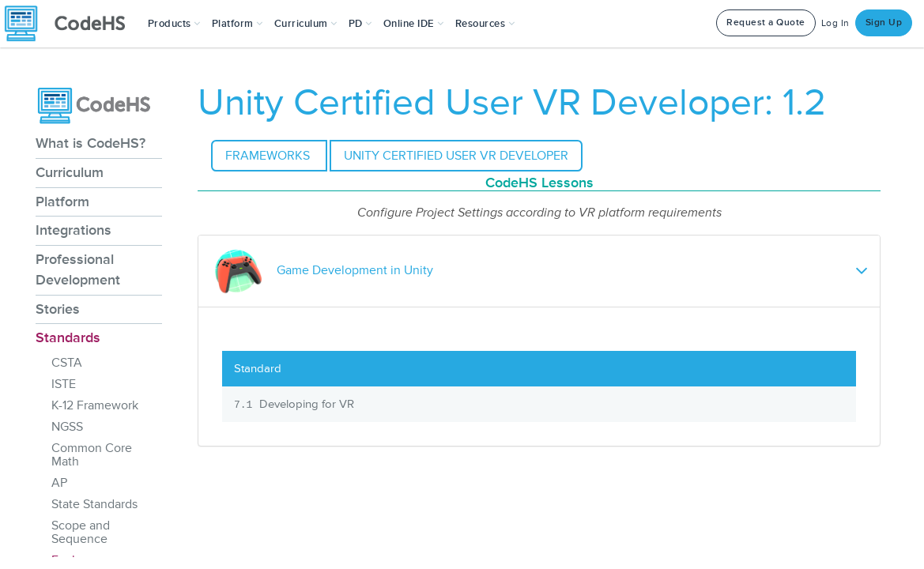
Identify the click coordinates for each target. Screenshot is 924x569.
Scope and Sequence (81, 532)
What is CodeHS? (91, 143)
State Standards (94, 504)
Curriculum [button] (306, 24)
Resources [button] (485, 24)
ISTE (64, 384)
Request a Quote (766, 23)
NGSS (67, 427)
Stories (58, 309)
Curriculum (70, 172)
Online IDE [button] (414, 24)
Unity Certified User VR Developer (456, 156)
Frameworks (269, 156)
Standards (68, 337)
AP (59, 483)
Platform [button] (238, 24)
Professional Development (78, 269)
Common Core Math (92, 455)
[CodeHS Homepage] (71, 24)
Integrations (74, 230)
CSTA (67, 363)
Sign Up (884, 23)
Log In (835, 23)
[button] (174, 24)
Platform (62, 202)
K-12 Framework (95, 405)
